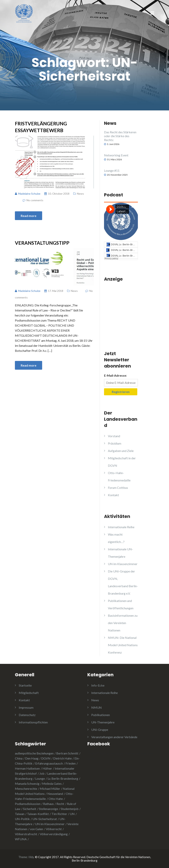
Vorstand (114, 436)
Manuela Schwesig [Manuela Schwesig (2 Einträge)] (27, 783)
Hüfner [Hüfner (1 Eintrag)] (47, 768)
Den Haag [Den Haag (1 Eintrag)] (32, 758)
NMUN (96, 707)
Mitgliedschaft (29, 693)
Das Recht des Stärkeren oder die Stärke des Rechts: (120, 136)
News (80, 194)
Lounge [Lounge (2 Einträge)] (40, 778)
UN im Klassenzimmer (123, 564)
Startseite (25, 685)
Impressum (26, 707)
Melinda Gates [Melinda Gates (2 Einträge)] (52, 783)
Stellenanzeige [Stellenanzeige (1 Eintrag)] (48, 809)
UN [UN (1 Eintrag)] (72, 814)
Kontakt (113, 495)
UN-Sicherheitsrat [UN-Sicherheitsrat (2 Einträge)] (45, 819)
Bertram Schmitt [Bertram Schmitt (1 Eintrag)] (67, 753)
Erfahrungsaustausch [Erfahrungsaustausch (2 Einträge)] (49, 763)
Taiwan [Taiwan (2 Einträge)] (20, 814)
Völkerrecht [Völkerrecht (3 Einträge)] (54, 829)
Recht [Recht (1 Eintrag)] (60, 804)
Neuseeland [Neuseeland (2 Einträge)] (55, 794)
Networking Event (116, 155)
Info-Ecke (98, 685)
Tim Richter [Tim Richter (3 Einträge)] (59, 814)
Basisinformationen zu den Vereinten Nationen (123, 623)
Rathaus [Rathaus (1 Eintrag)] (48, 804)
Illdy (31, 857)
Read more (29, 216)
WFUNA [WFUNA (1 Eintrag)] (21, 839)
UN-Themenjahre (103, 722)
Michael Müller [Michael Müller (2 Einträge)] (50, 789)
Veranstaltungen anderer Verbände (114, 737)
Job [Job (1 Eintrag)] (42, 773)
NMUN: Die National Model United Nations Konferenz (123, 645)
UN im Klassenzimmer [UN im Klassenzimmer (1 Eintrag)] (50, 824)
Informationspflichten (33, 722)
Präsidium (115, 443)
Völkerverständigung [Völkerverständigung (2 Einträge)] (54, 834)
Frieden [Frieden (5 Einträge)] (71, 763)
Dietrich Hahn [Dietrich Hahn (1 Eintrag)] (62, 758)
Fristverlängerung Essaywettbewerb (41, 127)
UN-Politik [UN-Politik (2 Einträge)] (22, 819)
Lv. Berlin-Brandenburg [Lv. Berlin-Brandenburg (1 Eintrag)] (63, 778)
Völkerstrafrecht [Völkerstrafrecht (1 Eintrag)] (26, 834)
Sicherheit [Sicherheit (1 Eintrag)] (30, 809)
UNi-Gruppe (100, 730)
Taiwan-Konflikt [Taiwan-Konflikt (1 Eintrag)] (38, 814)
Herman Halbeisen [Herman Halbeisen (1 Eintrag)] (27, 768)
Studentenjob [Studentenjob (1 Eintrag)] (70, 809)
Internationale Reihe (121, 527)
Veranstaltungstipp (42, 243)
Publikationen (101, 715)
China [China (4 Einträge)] (19, 758)
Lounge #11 (112, 170)
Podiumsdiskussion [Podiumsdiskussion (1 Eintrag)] (28, 804)
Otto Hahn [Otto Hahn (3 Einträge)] (56, 799)
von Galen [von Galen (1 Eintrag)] (37, 829)
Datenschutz (27, 715)
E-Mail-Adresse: (115, 375)
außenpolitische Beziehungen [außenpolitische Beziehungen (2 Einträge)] (34, 753)
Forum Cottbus (118, 488)
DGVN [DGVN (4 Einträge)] (46, 758)
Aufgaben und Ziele (121, 451)
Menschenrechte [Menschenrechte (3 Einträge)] (26, 789)
